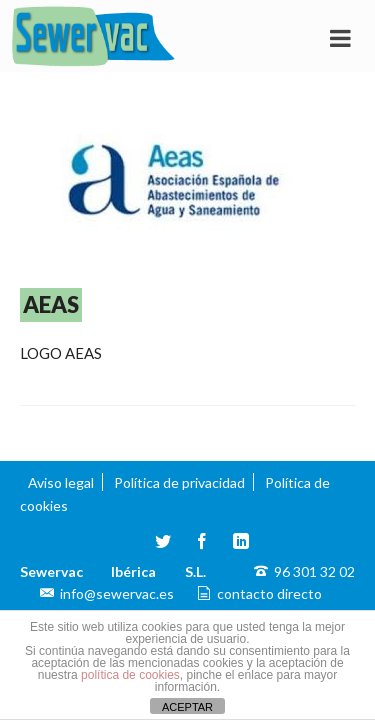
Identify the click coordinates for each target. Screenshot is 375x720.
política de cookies (130, 675)
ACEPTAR (187, 707)
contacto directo (269, 593)
